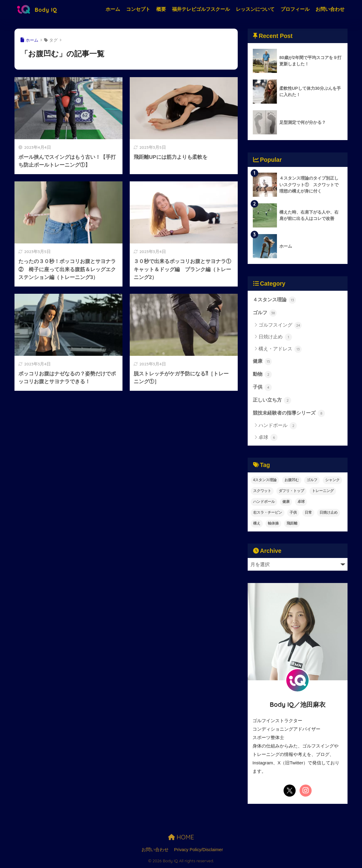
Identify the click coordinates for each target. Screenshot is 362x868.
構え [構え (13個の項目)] (257, 524)
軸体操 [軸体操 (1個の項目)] (273, 524)
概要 (161, 9)
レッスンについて (255, 9)
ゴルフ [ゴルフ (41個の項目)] (312, 481)
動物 (262, 375)
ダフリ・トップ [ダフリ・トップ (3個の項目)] (291, 492)
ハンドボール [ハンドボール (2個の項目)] (264, 503)
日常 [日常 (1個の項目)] (308, 513)
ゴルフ (265, 313)
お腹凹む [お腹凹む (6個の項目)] (292, 481)
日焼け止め (275, 337)
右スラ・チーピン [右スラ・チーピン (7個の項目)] (268, 513)
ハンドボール (278, 427)
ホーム (113, 9)
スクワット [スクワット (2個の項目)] (262, 492)
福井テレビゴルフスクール (201, 9)
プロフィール (295, 9)
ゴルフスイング (280, 326)
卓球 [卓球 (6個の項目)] (301, 503)
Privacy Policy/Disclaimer (198, 851)
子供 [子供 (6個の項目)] (293, 513)
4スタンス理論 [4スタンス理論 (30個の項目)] (265, 481)
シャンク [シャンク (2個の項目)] (332, 481)
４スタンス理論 (275, 300)
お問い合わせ (330, 9)
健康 (262, 362)
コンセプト (138, 9)
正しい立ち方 (272, 401)
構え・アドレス (280, 349)
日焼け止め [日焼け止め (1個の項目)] (329, 513)
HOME (181, 838)
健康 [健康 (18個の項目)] (286, 503)
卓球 (268, 439)
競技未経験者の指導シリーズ (289, 414)
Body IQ (40, 9)
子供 (262, 388)
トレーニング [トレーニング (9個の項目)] (323, 492)
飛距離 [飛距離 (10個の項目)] (292, 524)
